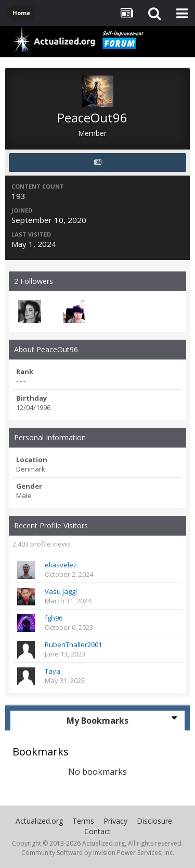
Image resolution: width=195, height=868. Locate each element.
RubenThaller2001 (73, 644)
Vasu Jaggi (61, 591)
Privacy (115, 821)
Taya (53, 671)
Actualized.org (39, 821)
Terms (83, 821)
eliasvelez (61, 565)
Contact (97, 831)
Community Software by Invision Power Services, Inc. (98, 853)
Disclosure (154, 821)
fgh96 (54, 618)
